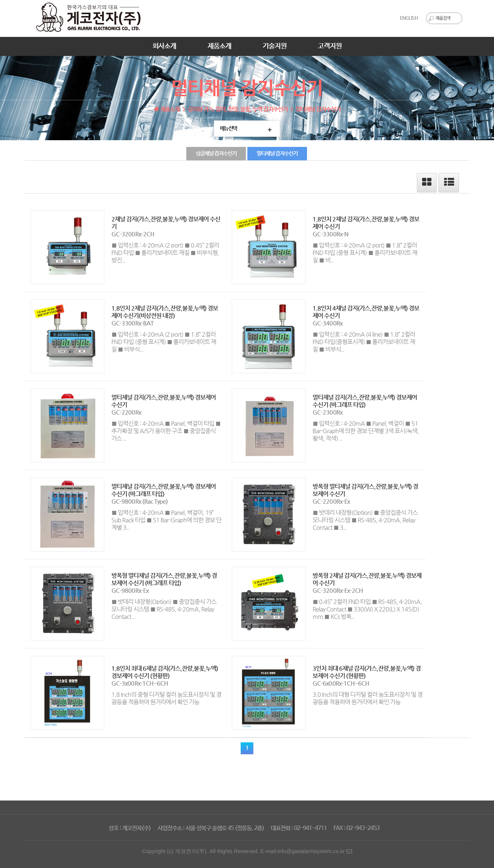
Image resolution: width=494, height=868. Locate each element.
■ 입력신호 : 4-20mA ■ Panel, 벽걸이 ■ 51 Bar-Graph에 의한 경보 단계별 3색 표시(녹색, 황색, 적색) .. (366, 431)
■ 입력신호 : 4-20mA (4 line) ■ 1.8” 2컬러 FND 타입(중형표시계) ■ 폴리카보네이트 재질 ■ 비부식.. (364, 342)
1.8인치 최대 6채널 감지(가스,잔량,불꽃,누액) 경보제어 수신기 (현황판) (165, 672)
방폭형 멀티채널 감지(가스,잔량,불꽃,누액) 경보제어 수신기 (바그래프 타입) (164, 579)
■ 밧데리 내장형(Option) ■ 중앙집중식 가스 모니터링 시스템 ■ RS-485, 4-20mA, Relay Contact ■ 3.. (365, 520)
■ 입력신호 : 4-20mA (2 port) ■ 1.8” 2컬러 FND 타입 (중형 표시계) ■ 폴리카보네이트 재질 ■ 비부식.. (164, 342)
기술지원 (275, 46)
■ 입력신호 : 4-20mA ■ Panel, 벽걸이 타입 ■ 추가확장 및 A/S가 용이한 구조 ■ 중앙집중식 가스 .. (166, 431)
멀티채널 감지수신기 (277, 154)
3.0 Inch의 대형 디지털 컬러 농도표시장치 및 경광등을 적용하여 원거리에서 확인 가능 (368, 698)
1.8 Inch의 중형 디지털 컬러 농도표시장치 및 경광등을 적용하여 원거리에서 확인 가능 (166, 698)
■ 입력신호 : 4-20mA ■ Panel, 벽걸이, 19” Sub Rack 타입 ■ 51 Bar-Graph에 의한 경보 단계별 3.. (166, 520)
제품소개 (219, 46)
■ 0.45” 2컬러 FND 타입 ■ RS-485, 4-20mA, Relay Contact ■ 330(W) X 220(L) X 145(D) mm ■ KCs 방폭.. (367, 609)
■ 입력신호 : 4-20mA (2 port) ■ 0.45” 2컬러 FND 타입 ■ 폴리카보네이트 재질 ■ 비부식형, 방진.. (165, 253)
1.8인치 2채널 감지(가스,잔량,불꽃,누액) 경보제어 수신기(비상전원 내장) (165, 312)
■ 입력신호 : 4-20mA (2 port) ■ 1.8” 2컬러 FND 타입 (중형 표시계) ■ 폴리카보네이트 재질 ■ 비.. (365, 253)
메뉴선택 (228, 129)
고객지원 (330, 46)
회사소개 (164, 46)
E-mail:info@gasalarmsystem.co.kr (306, 851)
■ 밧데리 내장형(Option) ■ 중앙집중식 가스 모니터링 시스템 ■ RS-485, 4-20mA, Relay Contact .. (164, 609)
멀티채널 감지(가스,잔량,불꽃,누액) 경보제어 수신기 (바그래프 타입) (365, 401)
